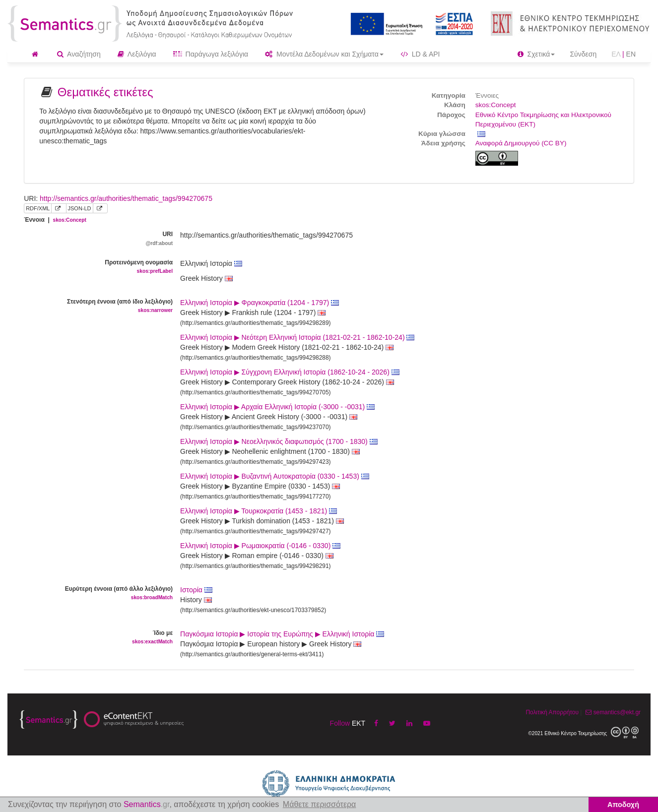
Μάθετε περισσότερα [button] (320, 804)
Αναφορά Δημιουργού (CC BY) (521, 143)
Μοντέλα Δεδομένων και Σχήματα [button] (324, 54)
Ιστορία (196, 590)
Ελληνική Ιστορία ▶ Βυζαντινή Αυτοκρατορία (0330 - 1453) (275, 476)
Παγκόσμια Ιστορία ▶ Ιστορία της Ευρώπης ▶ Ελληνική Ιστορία (282, 634)
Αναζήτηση (79, 54)
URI (95, 239)
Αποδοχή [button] (623, 805)
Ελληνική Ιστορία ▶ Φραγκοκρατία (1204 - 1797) (260, 303)
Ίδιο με (95, 638)
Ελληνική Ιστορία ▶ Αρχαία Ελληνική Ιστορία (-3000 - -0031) (277, 407)
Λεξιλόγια (137, 54)
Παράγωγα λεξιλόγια (211, 54)
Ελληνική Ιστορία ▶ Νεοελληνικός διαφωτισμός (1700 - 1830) (279, 441)
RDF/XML (38, 208)
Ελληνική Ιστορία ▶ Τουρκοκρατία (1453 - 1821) (259, 511)
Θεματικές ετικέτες (105, 92)
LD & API (420, 54)
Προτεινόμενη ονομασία (95, 267)
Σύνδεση (583, 54)
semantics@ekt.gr (612, 712)
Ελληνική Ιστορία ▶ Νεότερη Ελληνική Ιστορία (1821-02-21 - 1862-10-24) (297, 337)
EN (631, 54)
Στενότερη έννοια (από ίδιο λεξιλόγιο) (95, 306)
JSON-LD (80, 208)
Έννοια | (55, 220)
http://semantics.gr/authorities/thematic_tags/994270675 (126, 198)
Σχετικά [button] (536, 54)
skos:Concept (496, 105)
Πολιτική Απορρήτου (552, 712)
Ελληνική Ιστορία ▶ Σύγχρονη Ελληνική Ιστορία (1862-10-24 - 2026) (290, 372)
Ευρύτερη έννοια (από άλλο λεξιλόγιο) (95, 593)
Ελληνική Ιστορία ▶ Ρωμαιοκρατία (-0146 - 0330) (260, 546)
